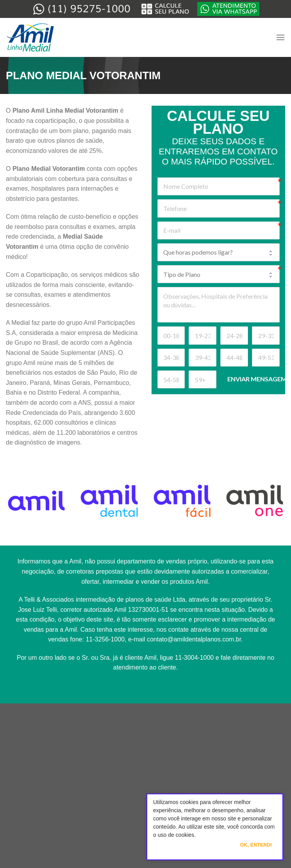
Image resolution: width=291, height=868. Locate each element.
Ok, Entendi (256, 845)
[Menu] (280, 37)
